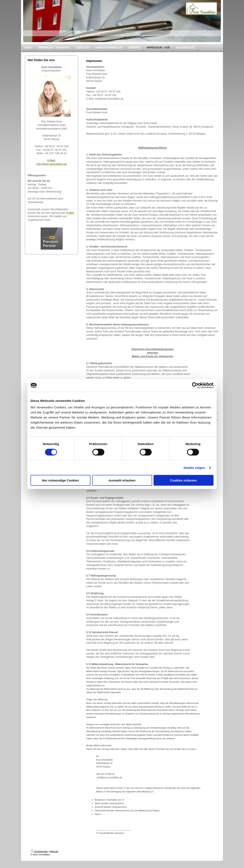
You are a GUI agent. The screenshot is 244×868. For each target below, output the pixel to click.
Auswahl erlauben (122, 480)
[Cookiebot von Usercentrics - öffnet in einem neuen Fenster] (195, 385)
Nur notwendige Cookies (61, 480)
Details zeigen (194, 467)
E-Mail (70, 213)
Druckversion (39, 851)
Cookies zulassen (184, 480)
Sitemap (54, 851)
